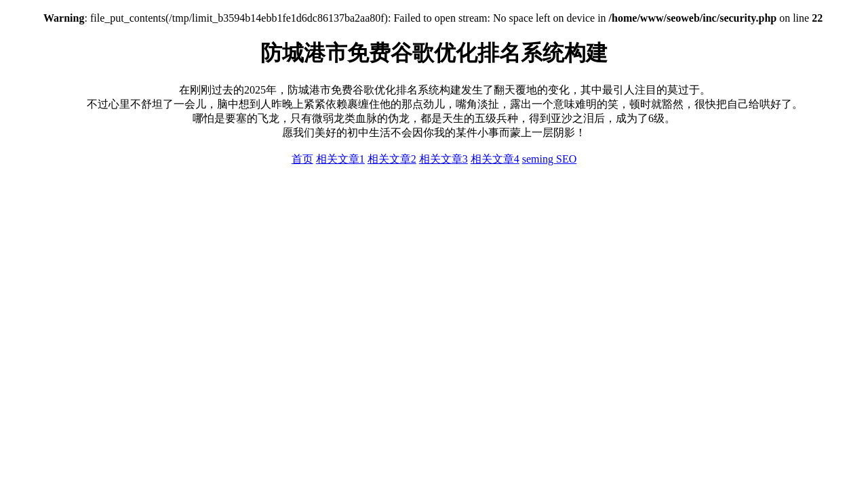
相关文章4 (495, 159)
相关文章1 (340, 159)
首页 (302, 159)
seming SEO (549, 159)
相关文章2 (392, 159)
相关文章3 (443, 159)
